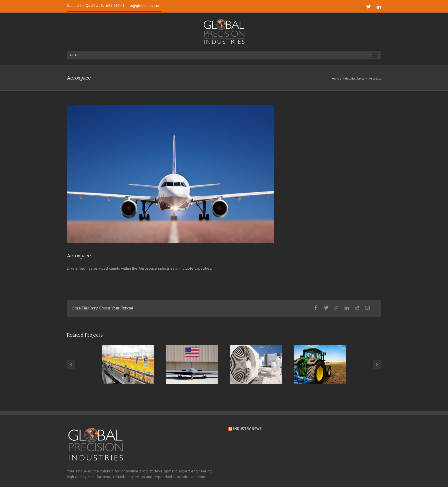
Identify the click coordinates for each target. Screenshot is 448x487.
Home (335, 78)
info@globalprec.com (144, 6)
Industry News (247, 429)
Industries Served (354, 78)
